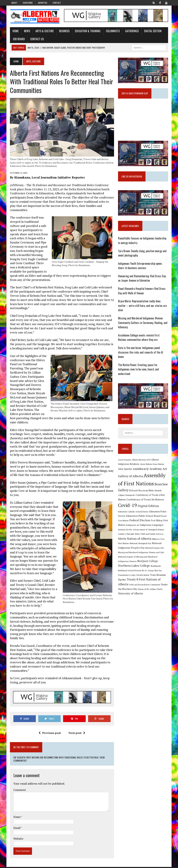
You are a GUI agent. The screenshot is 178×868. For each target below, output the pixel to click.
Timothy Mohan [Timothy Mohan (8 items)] (161, 573)
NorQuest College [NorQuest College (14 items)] (137, 563)
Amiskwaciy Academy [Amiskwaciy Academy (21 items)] (148, 471)
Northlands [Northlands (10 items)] (134, 568)
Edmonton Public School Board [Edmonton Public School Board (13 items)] (136, 518)
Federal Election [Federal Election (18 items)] (135, 522)
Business (63, 31)
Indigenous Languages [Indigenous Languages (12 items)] (152, 527)
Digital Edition (152, 31)
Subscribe (28, 3)
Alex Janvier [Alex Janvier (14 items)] (125, 471)
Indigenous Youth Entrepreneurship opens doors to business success (140, 267)
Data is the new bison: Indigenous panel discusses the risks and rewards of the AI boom (141, 354)
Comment (19, 791)
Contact (57, 3)
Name (16, 818)
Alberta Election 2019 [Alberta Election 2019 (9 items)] (141, 462)
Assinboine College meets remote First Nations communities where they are (144, 339)
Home (15, 31)
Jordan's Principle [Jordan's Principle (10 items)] (127, 536)
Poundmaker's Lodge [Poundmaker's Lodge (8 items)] (145, 573)
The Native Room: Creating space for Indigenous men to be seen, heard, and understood (139, 371)
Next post (77, 734)
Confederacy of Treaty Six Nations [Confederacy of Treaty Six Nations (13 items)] (146, 501)
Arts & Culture (44, 31)
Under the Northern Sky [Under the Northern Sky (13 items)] (142, 587)
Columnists (112, 31)
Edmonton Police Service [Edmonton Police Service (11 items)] (153, 513)
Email (16, 829)
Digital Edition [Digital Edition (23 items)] (149, 508)
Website (17, 840)
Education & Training (87, 31)
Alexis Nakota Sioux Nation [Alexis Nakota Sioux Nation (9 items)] (152, 466)
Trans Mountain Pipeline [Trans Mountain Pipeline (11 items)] (131, 577)
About (14, 3)
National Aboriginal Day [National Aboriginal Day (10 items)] (141, 545)
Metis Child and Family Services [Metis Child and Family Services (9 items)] (150, 536)
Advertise (43, 3)
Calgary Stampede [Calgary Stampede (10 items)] (127, 497)
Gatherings (131, 31)
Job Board (18, 39)
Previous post (50, 734)
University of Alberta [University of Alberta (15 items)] (144, 591)
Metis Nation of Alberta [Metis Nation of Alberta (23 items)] (135, 540)
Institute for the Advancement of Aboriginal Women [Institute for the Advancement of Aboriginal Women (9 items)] (141, 531)
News (26, 31)
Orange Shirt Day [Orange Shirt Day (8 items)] (128, 573)
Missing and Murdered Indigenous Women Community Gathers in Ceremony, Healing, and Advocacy (143, 324)
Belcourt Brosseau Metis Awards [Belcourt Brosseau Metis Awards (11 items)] (146, 492)
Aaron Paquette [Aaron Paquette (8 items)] (125, 462)
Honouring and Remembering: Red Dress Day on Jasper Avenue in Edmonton (142, 280)
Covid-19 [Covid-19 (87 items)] (128, 507)
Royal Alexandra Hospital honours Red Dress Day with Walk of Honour (142, 292)
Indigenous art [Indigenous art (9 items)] (133, 527)
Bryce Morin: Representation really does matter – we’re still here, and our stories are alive (143, 307)
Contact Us (36, 39)
